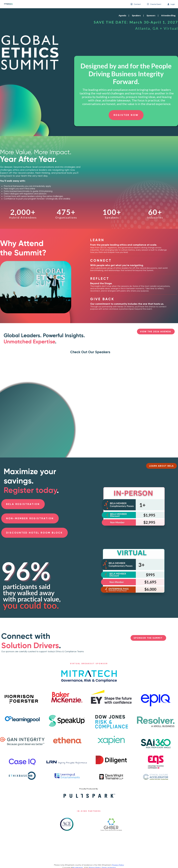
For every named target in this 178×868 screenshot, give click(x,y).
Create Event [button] (156, 4)
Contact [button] (137, 4)
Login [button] (173, 4)
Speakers (136, 15)
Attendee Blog (168, 15)
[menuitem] (136, 4)
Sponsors (151, 15)
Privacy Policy (118, 865)
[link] (8, 4)
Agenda (122, 15)
